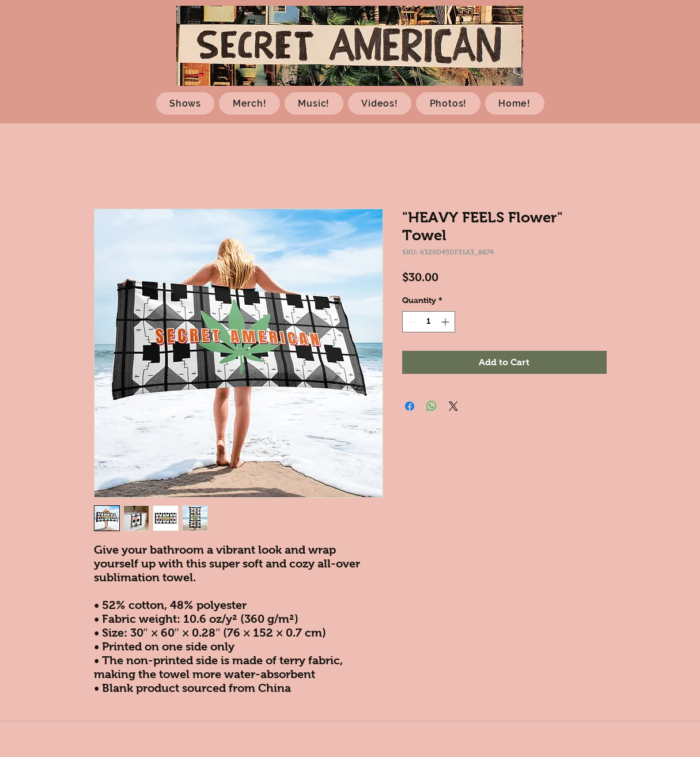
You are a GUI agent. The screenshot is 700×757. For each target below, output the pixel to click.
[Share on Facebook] (410, 406)
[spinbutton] (429, 322)
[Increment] (446, 322)
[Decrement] (411, 322)
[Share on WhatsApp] (432, 406)
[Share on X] (453, 406)
